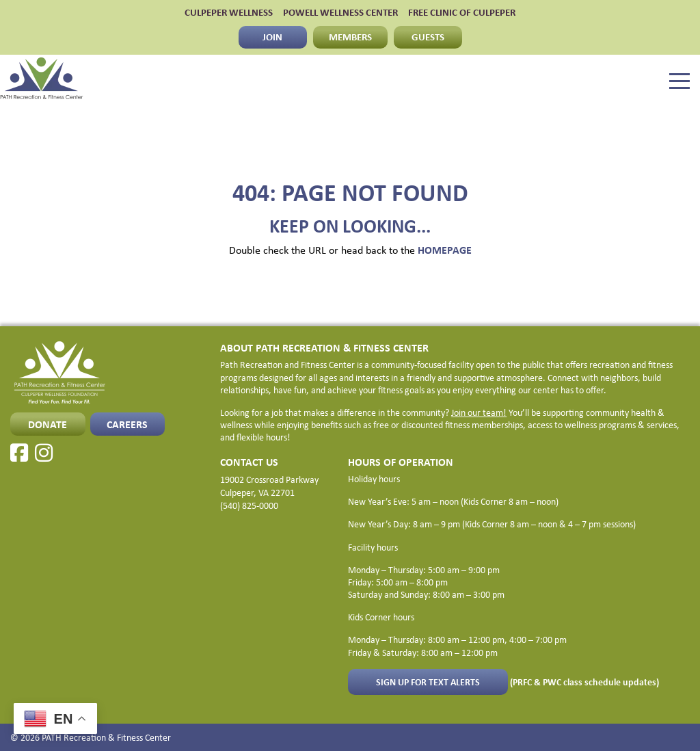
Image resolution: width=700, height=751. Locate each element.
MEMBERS (350, 37)
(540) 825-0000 (249, 505)
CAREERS (127, 424)
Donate (48, 424)
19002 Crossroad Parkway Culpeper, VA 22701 (269, 486)
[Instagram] (44, 453)
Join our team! (479, 412)
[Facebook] (19, 453)
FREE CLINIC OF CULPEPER (462, 13)
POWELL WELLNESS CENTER (340, 13)
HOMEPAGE (445, 250)
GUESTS (428, 37)
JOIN (272, 37)
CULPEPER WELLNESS (229, 13)
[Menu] (679, 81)
